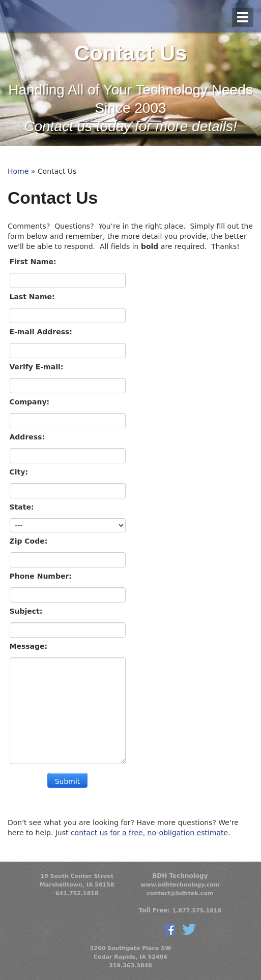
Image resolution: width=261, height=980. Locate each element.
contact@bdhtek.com (180, 893)
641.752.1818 (77, 893)
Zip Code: (30, 541)
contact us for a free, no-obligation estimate (149, 833)
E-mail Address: (42, 332)
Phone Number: (42, 576)
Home (18, 171)
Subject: (27, 611)
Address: (28, 437)
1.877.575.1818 (197, 911)
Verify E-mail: (38, 367)
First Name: (34, 262)
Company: (31, 402)
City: (20, 472)
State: (23, 507)
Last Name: (34, 297)
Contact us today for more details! (130, 126)
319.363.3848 (130, 966)
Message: (30, 646)
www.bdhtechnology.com (180, 885)
